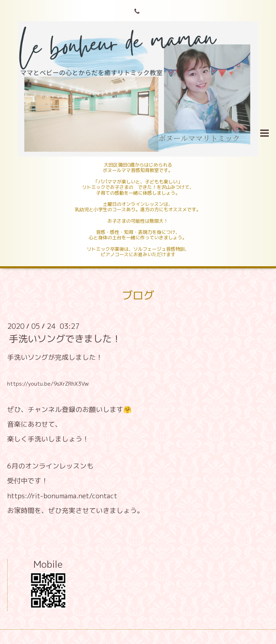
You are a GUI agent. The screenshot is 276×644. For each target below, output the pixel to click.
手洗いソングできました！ (65, 339)
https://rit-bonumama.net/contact (62, 496)
